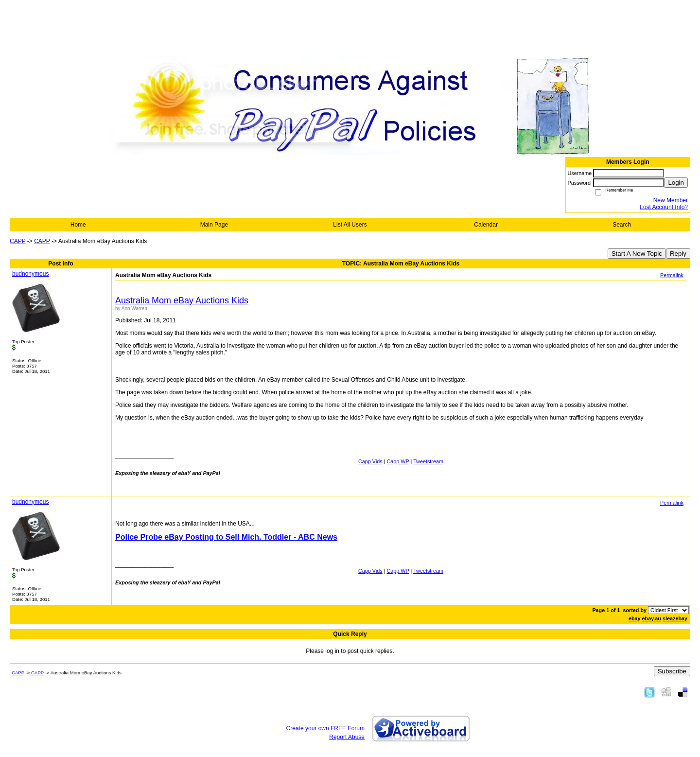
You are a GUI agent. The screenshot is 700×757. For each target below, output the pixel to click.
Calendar (486, 225)
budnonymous (30, 274)
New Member (671, 200)
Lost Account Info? (664, 207)
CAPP (17, 241)
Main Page (214, 225)
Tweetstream (428, 461)
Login (676, 183)
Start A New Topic (637, 254)
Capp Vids (370, 461)
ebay (635, 618)
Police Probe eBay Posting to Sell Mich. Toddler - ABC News (226, 537)
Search (622, 225)
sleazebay (675, 618)
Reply (678, 254)
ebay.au (652, 618)
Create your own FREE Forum (325, 728)
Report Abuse (347, 737)
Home (78, 225)
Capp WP (398, 461)
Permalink (672, 275)
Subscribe (672, 671)
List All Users (350, 225)
